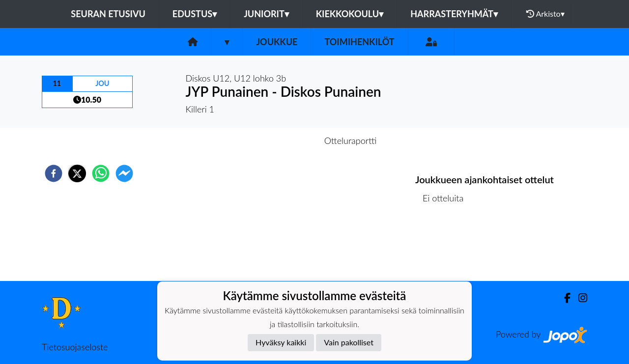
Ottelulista (447, 248)
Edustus (195, 14)
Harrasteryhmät (454, 14)
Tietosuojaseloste (75, 347)
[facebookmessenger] (124, 173)
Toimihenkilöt (359, 42)
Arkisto (545, 14)
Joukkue (277, 42)
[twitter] (77, 173)
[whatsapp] (101, 173)
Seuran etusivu (108, 14)
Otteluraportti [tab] (351, 140)
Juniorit (266, 14)
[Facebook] (563, 298)
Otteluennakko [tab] (281, 140)
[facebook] (54, 173)
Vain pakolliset (349, 342)
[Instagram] (579, 298)
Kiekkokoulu (350, 14)
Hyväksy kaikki (281, 342)
